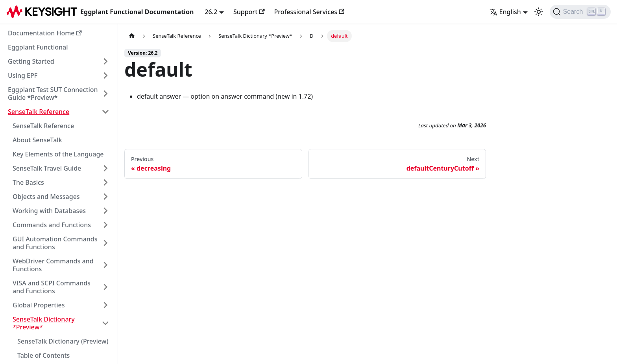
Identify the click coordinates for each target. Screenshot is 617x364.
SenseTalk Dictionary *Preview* (44, 323)
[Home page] (132, 36)
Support (249, 12)
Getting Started (31, 61)
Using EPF (23, 75)
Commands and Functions (52, 225)
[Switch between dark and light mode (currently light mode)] (539, 12)
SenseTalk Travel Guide (47, 168)
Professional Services (309, 12)
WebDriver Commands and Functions (53, 265)
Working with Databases (49, 211)
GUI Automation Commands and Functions (55, 243)
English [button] (505, 12)
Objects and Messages (46, 197)
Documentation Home (45, 33)
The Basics (28, 182)
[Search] (580, 12)
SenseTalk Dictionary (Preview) (63, 341)
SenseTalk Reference (39, 112)
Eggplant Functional (38, 47)
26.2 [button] (211, 12)
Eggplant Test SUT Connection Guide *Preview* (53, 94)
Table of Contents (43, 355)
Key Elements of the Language (58, 154)
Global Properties (39, 305)
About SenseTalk (37, 140)
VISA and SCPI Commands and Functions (52, 287)
